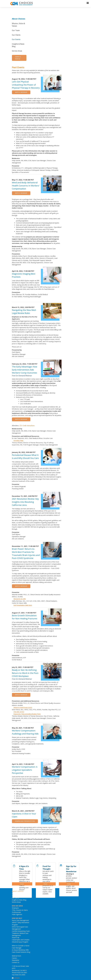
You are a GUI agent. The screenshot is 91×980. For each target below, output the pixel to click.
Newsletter (16, 960)
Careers (14, 958)
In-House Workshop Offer (20, 950)
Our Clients (16, 35)
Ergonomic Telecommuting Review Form (27, 714)
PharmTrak (16, 938)
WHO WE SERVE (17, 906)
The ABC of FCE (19, 712)
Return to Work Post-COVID (23, 707)
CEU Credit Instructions (27, 426)
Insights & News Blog (18, 45)
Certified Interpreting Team (21, 931)
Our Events (16, 39)
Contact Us (16, 962)
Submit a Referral (18, 58)
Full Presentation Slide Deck (23, 605)
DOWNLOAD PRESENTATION (25, 821)
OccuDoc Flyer (18, 440)
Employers (15, 908)
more (22, 884)
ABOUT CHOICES (18, 891)
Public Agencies (17, 914)
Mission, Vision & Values (18, 25)
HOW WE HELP (17, 918)
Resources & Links (20, 599)
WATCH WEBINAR (21, 92)
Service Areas (17, 51)
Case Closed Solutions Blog (21, 952)
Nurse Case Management (20, 920)
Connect (17, 978)
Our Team (16, 30)
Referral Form (17, 956)
